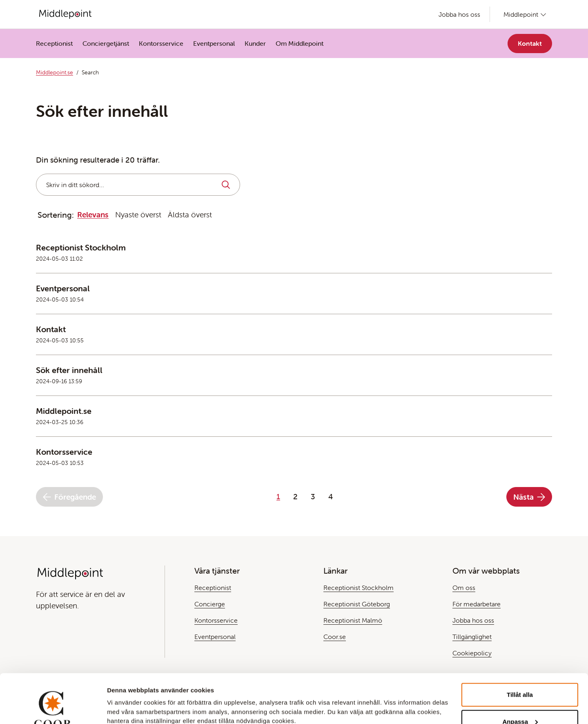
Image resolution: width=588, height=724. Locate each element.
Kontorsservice (161, 43)
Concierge (210, 604)
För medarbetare (477, 604)
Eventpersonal (214, 43)
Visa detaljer (125, 697)
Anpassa (520, 676)
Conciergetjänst (106, 43)
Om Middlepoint (300, 43)
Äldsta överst (190, 215)
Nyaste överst (138, 215)
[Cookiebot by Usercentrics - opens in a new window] (53, 708)
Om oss (464, 588)
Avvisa (520, 702)
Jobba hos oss (459, 14)
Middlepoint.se (55, 72)
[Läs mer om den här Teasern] (294, 258)
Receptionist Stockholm (359, 588)
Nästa (529, 497)
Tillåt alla (520, 649)
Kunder (255, 43)
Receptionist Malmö (353, 620)
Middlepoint (521, 14)
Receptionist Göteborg (357, 604)
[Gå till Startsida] (65, 14)
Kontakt (530, 43)
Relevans (93, 215)
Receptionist (54, 43)
